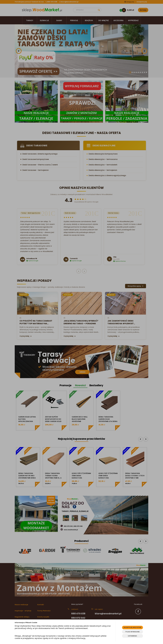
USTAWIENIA (132, 636)
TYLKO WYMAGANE (132, 632)
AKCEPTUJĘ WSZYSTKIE (132, 627)
